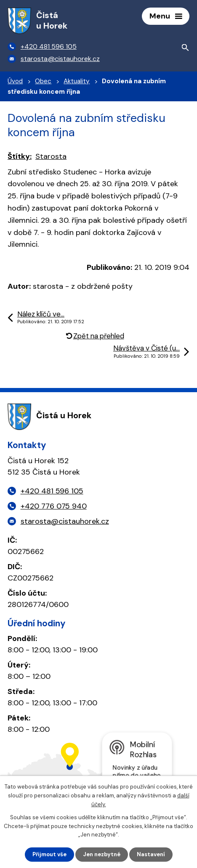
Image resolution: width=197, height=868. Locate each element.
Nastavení (151, 854)
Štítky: (20, 156)
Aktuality (77, 81)
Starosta (51, 156)
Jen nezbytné (102, 854)
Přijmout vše (49, 854)
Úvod (15, 81)
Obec (43, 81)
